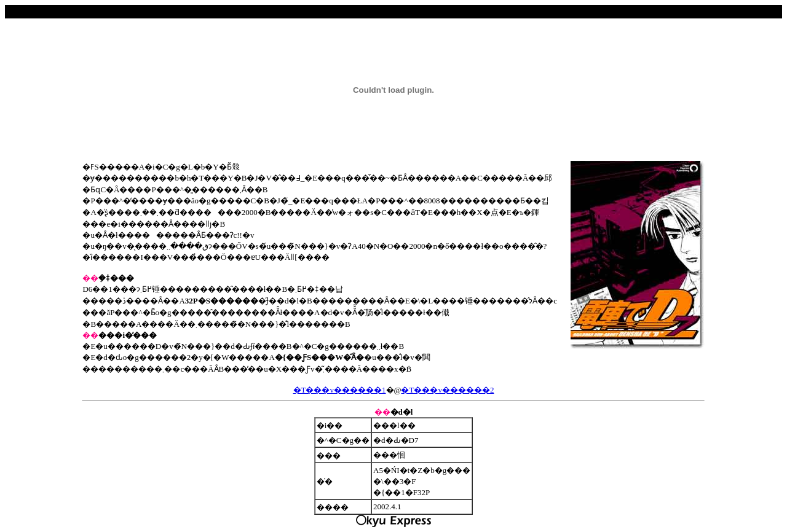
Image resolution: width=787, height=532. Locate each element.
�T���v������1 (340, 390)
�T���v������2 (447, 390)
